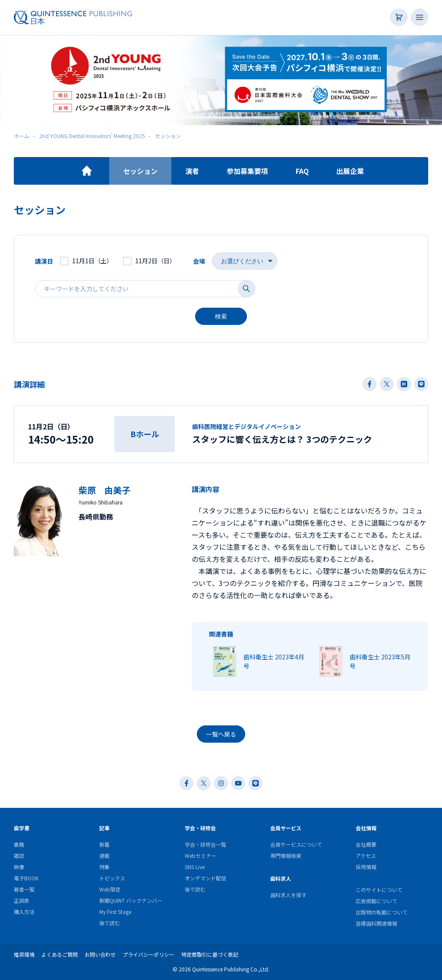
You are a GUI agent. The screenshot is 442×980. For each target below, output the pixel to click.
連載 (104, 856)
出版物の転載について (382, 912)
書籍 (19, 844)
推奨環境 (24, 954)
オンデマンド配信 (205, 878)
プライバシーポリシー (148, 954)
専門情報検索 (286, 856)
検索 (221, 316)
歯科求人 (281, 878)
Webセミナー (200, 856)
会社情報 (366, 828)
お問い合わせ (100, 954)
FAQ (302, 171)
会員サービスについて (296, 844)
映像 (19, 867)
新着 (104, 844)
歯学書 (22, 828)
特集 (104, 867)
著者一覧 (24, 889)
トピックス (112, 878)
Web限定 (110, 889)
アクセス (366, 856)
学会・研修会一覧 (205, 844)
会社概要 (366, 844)
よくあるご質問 (60, 954)
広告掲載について (376, 901)
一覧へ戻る (221, 734)
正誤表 (22, 900)
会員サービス (286, 828)
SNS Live (195, 867)
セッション (140, 171)
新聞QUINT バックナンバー (131, 900)
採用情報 (366, 867)
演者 (192, 171)
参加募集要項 (247, 171)
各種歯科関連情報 (376, 923)
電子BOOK (26, 878)
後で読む (110, 923)
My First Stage (115, 912)
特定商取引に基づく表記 (210, 954)
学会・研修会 (200, 828)
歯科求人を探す (288, 895)
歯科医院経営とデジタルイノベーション (246, 426)
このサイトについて (379, 890)
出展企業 (350, 171)
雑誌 (19, 856)
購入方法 (24, 912)
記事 (104, 828)
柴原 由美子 (104, 490)
